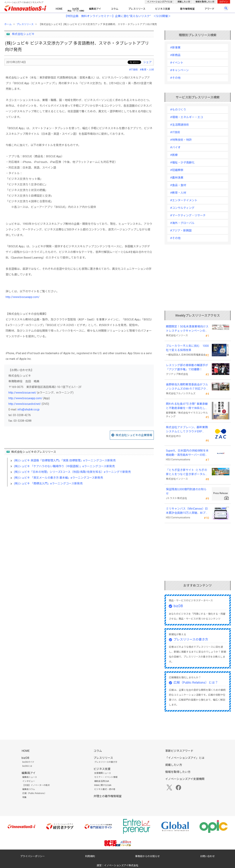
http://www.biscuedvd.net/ (25, 404)
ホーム (8, 24)
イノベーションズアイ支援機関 (185, 779)
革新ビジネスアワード (179, 751)
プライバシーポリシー (33, 856)
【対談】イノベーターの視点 (36, 785)
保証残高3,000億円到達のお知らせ (186, 491)
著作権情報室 (187, 9)
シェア (147, 62)
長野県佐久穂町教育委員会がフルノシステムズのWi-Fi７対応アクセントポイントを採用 (187, 387)
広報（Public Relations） (34, 793)
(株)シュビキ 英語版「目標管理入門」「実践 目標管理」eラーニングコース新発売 (65, 460)
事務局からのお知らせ (147, 856)
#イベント (177, 63)
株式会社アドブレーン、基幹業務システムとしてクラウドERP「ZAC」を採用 (187, 430)
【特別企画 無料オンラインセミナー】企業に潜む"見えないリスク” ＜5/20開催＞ (117, 16)
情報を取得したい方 (205, 2)
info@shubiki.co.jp (28, 409)
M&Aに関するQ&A (103, 785)
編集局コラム (29, 789)
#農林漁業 (177, 178)
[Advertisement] (79, 520)
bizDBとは (27, 766)
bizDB (76, 9)
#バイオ (175, 147)
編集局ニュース (30, 777)
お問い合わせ (207, 856)
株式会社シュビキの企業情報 (134, 435)
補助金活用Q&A (102, 781)
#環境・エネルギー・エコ (187, 117)
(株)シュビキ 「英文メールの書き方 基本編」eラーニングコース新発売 (59, 478)
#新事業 (175, 48)
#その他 (175, 78)
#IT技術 (133, 70)
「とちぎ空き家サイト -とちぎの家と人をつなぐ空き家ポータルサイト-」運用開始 (187, 472)
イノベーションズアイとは (160, 2)
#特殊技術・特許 (181, 140)
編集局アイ (95, 9)
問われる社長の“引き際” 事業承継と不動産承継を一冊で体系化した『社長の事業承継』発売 (187, 406)
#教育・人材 (147, 70)
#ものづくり (178, 110)
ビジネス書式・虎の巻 (105, 789)
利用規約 (90, 856)
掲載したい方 (184, 2)
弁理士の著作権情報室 (108, 796)
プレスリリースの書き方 (191, 639)
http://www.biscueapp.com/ (23, 297)
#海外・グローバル (182, 223)
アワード (210, 9)
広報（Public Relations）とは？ (196, 682)
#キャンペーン (179, 70)
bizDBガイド (28, 762)
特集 (24, 797)
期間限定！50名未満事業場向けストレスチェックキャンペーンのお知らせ (187, 329)
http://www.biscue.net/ (22, 393)
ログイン (224, 2)
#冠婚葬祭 (177, 170)
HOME (59, 9)
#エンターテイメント (184, 200)
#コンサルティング (182, 208)
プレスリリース (137, 9)
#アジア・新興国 (181, 231)
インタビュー (29, 781)
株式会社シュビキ (23, 34)
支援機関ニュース (103, 773)
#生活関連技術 (180, 125)
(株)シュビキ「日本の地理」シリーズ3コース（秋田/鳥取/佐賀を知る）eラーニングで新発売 (72, 472)
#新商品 (175, 55)
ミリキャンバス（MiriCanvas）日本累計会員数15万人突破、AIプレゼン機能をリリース (187, 511)
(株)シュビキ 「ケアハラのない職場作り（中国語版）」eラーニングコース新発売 (64, 466)
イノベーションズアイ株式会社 (121, 865)
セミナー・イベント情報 (106, 777)
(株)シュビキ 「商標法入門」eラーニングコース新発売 (48, 483)
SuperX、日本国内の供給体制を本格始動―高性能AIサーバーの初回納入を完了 (187, 453)
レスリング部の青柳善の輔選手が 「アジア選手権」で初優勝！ (187, 367)
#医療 (174, 155)
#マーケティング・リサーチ (188, 215)
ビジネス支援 (163, 9)
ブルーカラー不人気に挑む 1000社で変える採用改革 (187, 348)
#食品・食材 (178, 185)
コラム (115, 9)
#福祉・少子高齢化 (182, 163)
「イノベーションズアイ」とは (185, 758)
